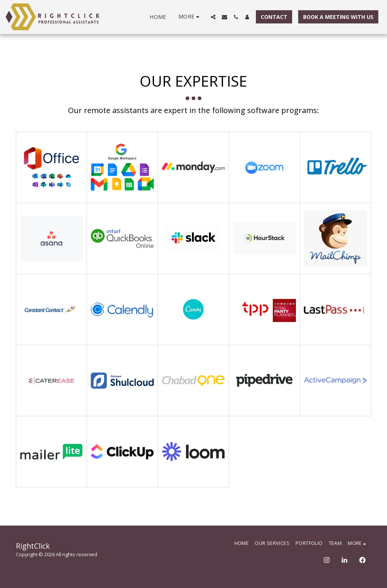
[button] (213, 17)
